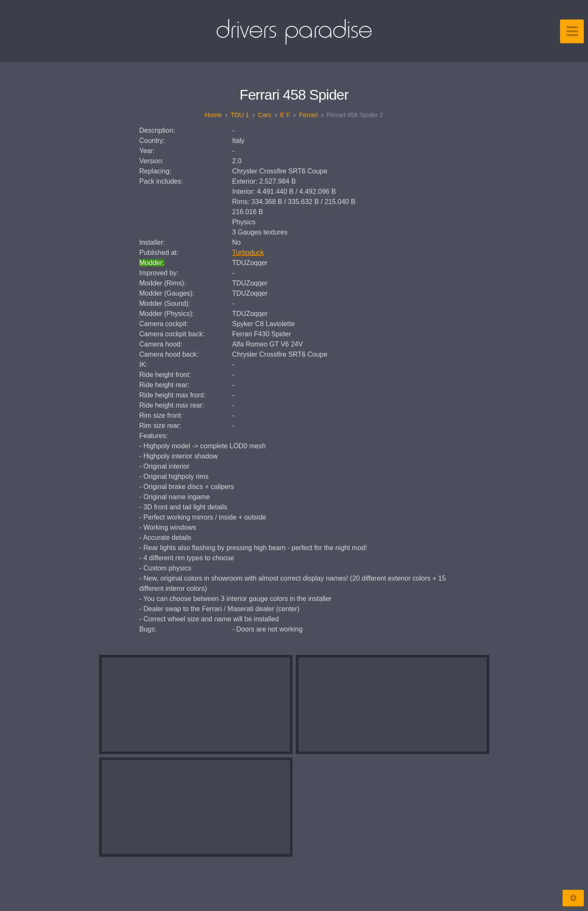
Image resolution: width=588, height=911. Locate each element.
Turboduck (248, 253)
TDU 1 (240, 115)
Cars (265, 115)
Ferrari (308, 115)
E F (285, 115)
